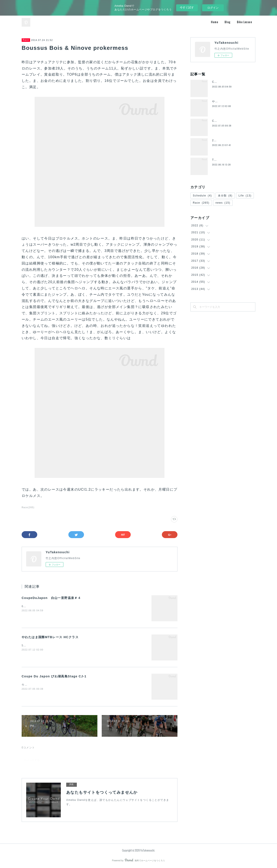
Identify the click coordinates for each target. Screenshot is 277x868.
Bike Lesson (245, 22)
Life (245, 196)
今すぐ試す (187, 7)
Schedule (202, 196)
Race (26, 40)
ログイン (213, 8)
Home (215, 22)
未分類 (225, 196)
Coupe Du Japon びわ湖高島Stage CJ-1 (54, 676)
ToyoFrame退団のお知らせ (230, 160)
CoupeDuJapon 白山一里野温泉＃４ (51, 598)
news (223, 203)
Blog (228, 22)
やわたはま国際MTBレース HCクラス (50, 637)
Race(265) (28, 507)
